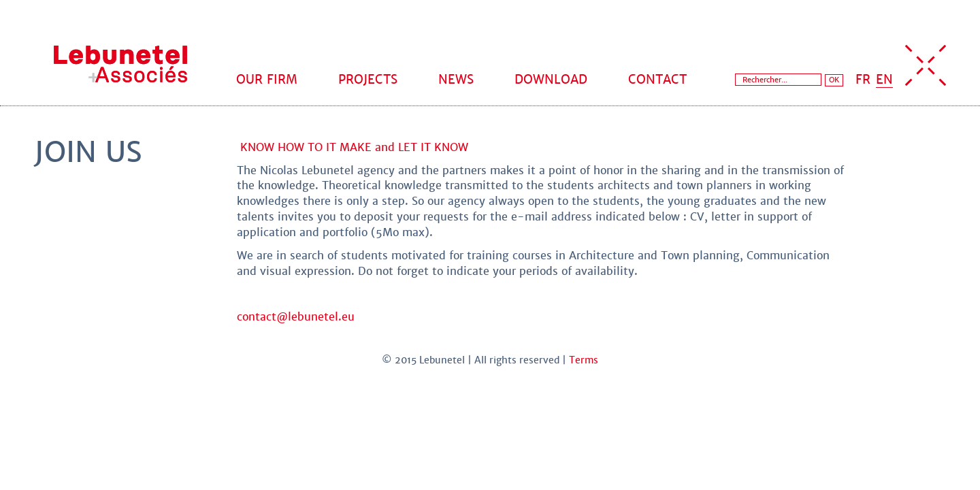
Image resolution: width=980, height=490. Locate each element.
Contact (657, 79)
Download (551, 79)
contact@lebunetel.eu (296, 317)
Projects (368, 79)
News (456, 79)
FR (863, 79)
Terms (584, 360)
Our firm (267, 79)
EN (884, 79)
